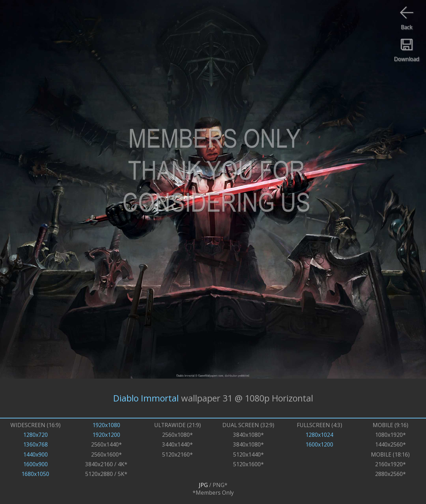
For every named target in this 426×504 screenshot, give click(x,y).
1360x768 (35, 444)
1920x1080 (106, 425)
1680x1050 (35, 474)
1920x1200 (106, 435)
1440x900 (35, 454)
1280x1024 (319, 435)
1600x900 (35, 464)
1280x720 (35, 435)
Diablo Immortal (146, 398)
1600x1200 (319, 444)
